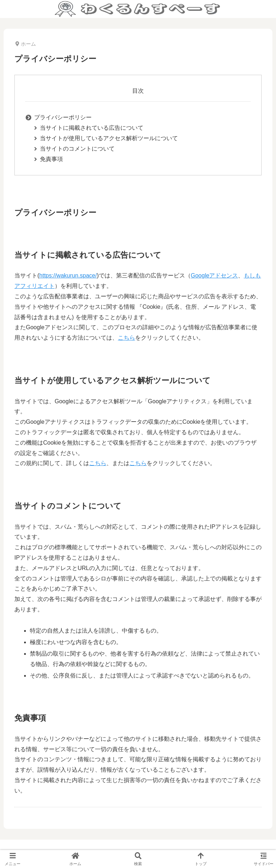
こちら (126, 338)
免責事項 (51, 159)
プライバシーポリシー (63, 117)
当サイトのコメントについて (77, 149)
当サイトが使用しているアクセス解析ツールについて (109, 138)
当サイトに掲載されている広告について (92, 128)
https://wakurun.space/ (68, 275)
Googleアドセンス (215, 275)
